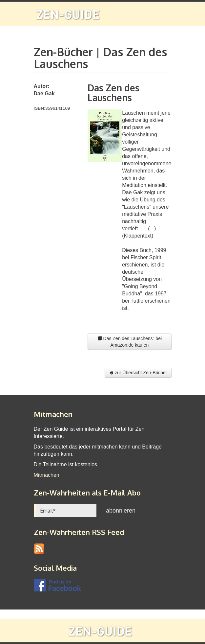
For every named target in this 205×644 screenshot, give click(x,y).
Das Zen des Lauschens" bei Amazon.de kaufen (130, 342)
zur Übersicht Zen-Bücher (138, 373)
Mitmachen (47, 475)
